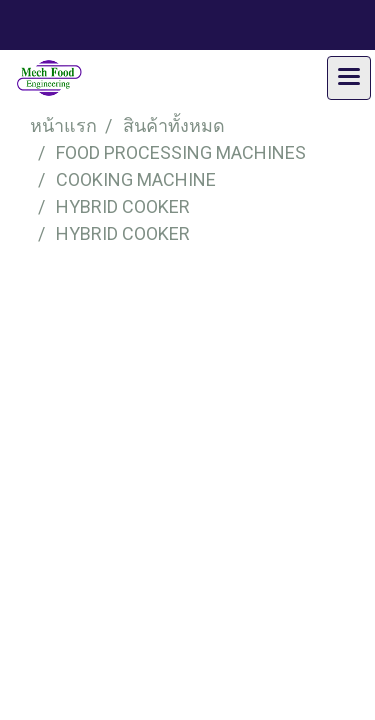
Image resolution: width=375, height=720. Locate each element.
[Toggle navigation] (349, 78)
